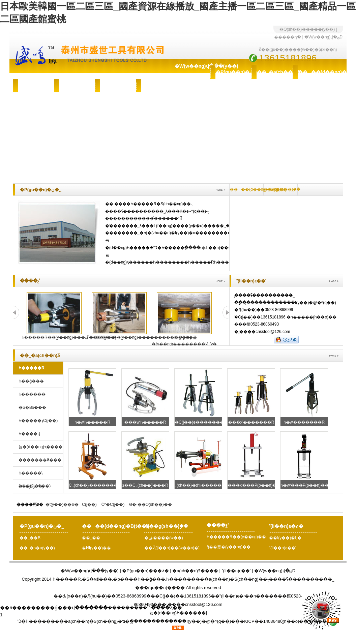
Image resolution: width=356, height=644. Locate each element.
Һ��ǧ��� (31, 381)
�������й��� (40, 460)
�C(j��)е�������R (201, 422)
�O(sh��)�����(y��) (307, 29)
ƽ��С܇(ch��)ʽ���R (145, 485)
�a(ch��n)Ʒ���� (195, 571)
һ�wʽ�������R (304, 422)
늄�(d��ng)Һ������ (177, 613)
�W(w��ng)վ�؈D (323, 37)
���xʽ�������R (251, 422)
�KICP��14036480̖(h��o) (269, 621)
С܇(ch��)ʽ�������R (95, 485)
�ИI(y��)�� (98, 548)
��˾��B (30, 538)
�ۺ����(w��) (77, 86)
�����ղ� (288, 37)
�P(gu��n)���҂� (145, 571)
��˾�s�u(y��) (37, 548)
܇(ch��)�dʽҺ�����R (200, 485)
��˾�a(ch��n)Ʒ (275, 72)
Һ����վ (29, 434)
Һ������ (32, 394)
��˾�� (93, 538)
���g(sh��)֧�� (36, 86)
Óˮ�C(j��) (113, 504)
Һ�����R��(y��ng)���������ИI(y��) (139, 337)
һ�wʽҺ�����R (92, 422)
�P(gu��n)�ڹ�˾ (234, 72)
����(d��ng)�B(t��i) (316, 72)
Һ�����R (32, 368)
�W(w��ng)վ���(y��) (192, 66)
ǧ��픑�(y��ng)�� (229, 547)
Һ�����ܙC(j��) (38, 421)
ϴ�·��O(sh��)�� (150, 504)
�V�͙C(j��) (31, 486)
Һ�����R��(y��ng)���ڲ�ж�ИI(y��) (69, 337)
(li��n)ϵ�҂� (159, 86)
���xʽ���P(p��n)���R (258, 485)
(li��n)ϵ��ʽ (283, 548)
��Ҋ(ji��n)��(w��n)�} (172, 548)
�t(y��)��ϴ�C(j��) (71, 504)
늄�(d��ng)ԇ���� (40, 447)
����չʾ (116, 86)
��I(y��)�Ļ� (285, 538)
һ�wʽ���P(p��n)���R (308, 485)
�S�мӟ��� (32, 407)
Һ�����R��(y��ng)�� (236, 537)
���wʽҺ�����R (145, 422)
